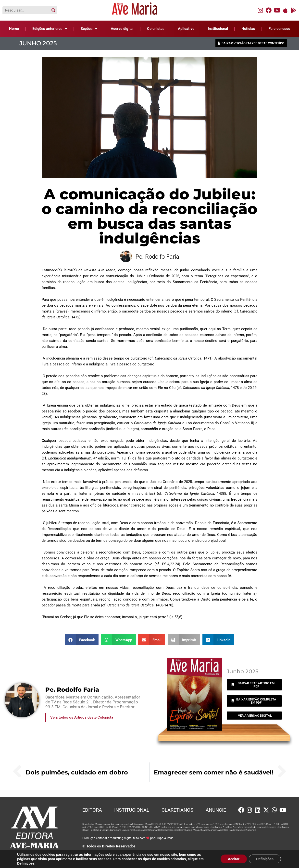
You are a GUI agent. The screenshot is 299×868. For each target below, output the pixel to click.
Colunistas (156, 29)
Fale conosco (279, 29)
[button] (82, 640)
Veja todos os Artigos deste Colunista (82, 717)
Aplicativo (186, 29)
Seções (89, 29)
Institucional (218, 29)
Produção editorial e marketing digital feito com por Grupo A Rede (128, 838)
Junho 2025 (38, 43)
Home (14, 29)
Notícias (248, 29)
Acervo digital (122, 29)
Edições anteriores (50, 29)
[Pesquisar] (53, 10)
